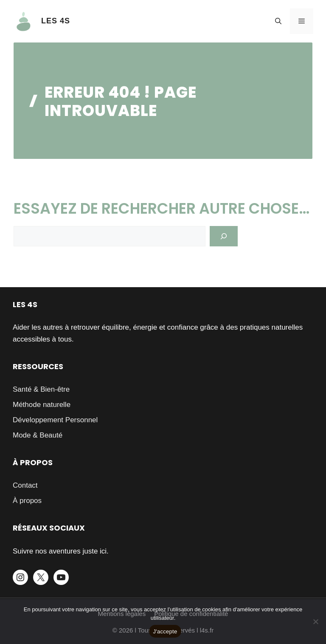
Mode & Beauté (38, 435)
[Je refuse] (315, 621)
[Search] (224, 236)
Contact (25, 485)
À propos (27, 501)
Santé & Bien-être (41, 389)
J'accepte (165, 631)
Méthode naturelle (42, 405)
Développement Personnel (55, 420)
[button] (278, 21)
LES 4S (56, 21)
